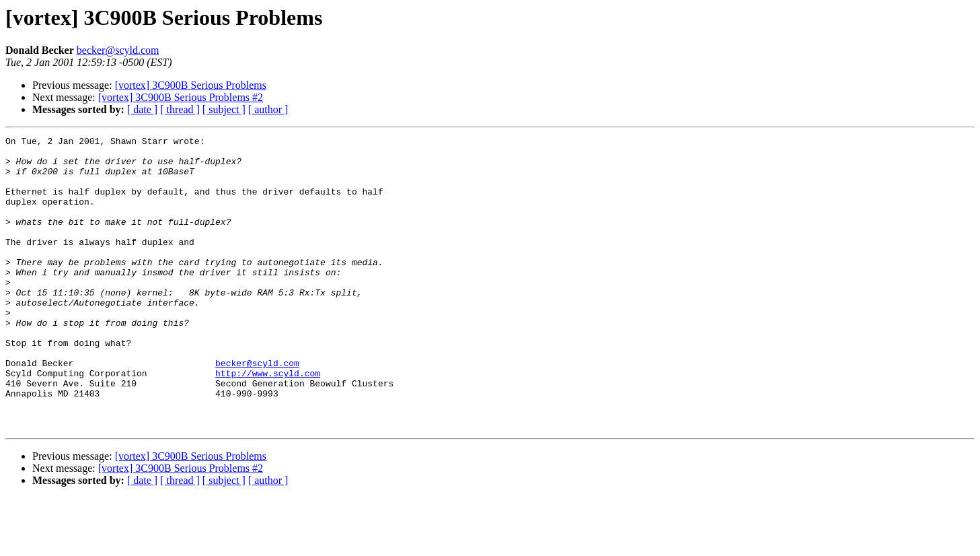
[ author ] (268, 109)
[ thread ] (180, 109)
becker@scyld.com (118, 50)
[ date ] (142, 109)
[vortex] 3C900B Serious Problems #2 (181, 97)
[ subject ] (224, 109)
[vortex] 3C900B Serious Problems (191, 85)
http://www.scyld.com (268, 421)
